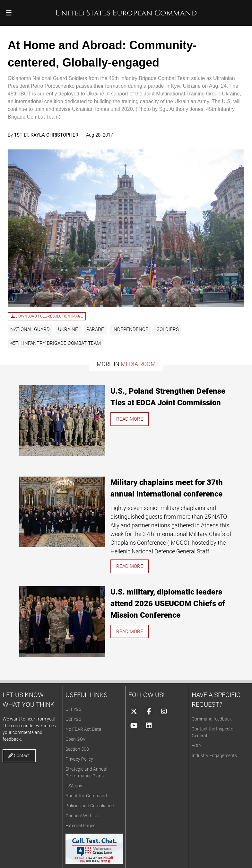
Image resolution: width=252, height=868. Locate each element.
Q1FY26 (73, 709)
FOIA (196, 746)
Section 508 (77, 749)
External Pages (80, 826)
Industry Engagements (214, 756)
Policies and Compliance (90, 806)
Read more (130, 419)
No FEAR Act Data (83, 729)
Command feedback (212, 719)
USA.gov (74, 786)
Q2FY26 (73, 719)
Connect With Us (82, 816)
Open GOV (76, 739)
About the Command (86, 796)
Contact (19, 756)
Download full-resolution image (47, 316)
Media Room (138, 364)
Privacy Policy (79, 759)
